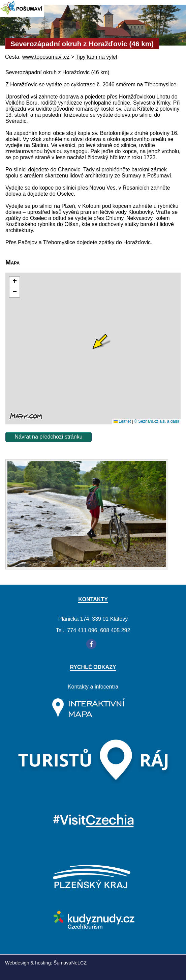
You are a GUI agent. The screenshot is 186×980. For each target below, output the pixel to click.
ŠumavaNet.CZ (70, 963)
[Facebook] (91, 644)
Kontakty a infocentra (93, 687)
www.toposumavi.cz (46, 57)
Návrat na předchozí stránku (49, 437)
